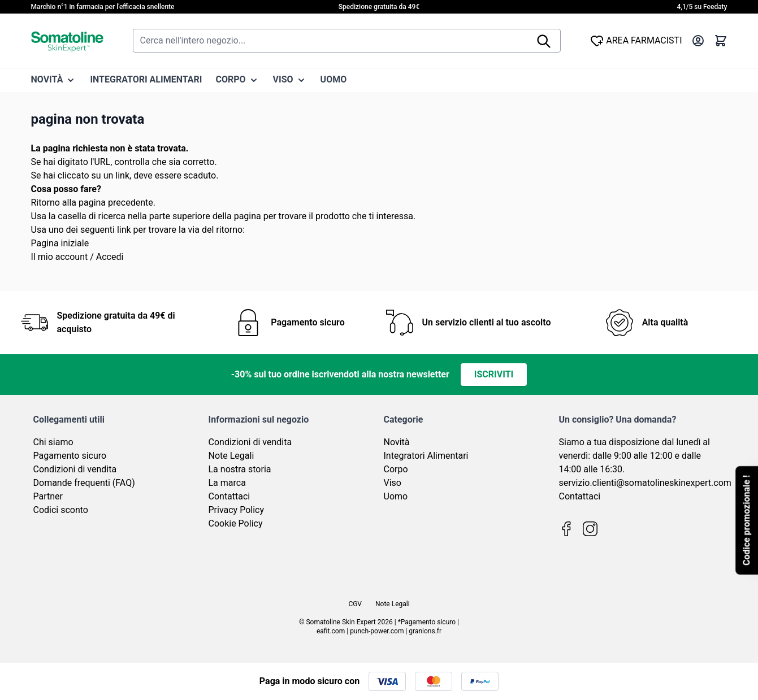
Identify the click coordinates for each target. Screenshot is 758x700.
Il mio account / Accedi (77, 257)
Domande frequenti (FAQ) (84, 483)
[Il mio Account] (698, 41)
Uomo (396, 496)
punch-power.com (377, 631)
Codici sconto (61, 510)
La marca (227, 483)
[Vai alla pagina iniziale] (67, 41)
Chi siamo (53, 442)
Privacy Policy (237, 510)
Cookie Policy (236, 523)
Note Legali (231, 456)
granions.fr (425, 631)
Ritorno (46, 203)
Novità (397, 442)
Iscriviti (494, 374)
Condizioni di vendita (75, 469)
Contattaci (229, 496)
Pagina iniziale (60, 243)
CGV (355, 604)
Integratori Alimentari (426, 456)
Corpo (396, 469)
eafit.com (331, 631)
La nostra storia (240, 469)
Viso (393, 483)
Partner (48, 496)
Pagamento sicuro (70, 456)
